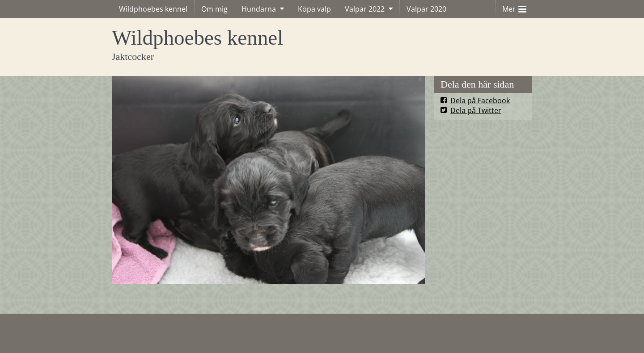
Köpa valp (314, 9)
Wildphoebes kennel (153, 9)
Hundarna (259, 9)
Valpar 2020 (426, 9)
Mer (514, 7)
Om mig (214, 9)
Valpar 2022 (365, 9)
